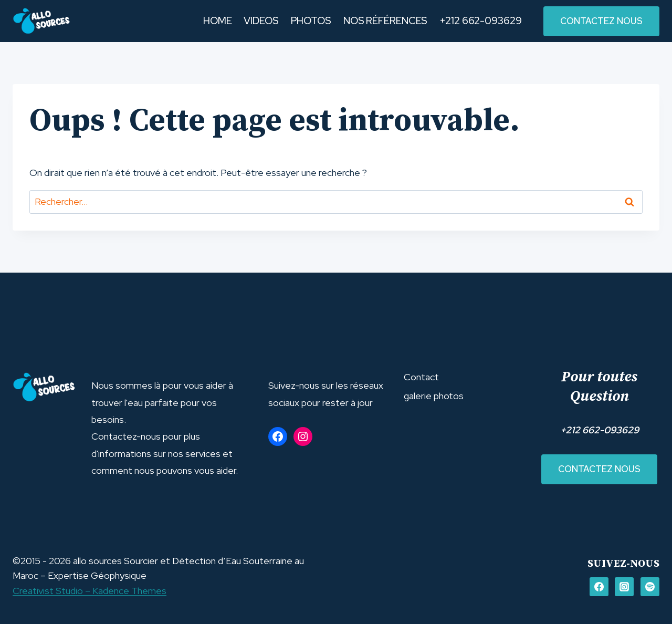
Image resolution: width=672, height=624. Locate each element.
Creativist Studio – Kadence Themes (90, 591)
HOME (218, 21)
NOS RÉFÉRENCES (386, 21)
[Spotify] (650, 587)
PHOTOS (311, 21)
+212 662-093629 (481, 21)
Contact (421, 377)
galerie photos (434, 396)
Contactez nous (599, 469)
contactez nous (601, 21)
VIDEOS (261, 21)
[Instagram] (624, 587)
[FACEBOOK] (599, 587)
